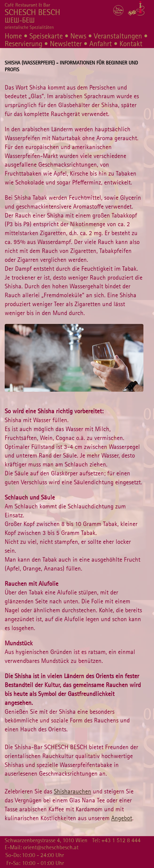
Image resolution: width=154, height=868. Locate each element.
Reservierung (24, 44)
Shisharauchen (73, 791)
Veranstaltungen (118, 36)
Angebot (122, 818)
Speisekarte (46, 36)
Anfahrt (101, 44)
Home (13, 36)
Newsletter (66, 44)
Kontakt (131, 44)
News (78, 36)
